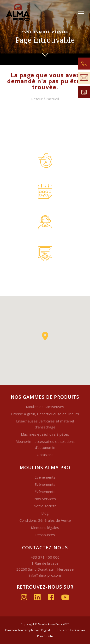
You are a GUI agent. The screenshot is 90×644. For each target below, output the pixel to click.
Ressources (45, 535)
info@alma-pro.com (45, 575)
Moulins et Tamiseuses (45, 407)
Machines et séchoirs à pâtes (45, 434)
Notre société (45, 506)
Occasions (45, 455)
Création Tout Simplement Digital (27, 630)
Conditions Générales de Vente (45, 520)
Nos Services (45, 499)
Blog (45, 513)
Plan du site (45, 636)
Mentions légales (45, 527)
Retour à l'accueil (45, 99)
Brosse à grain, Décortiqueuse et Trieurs (45, 414)
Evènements (45, 477)
